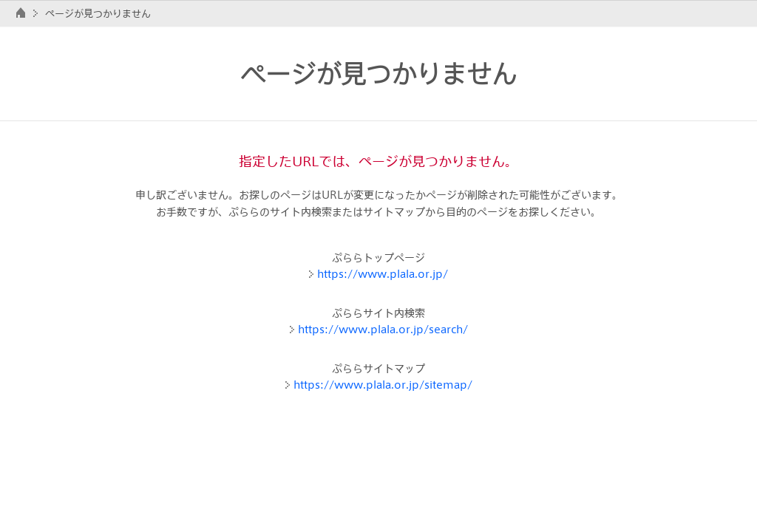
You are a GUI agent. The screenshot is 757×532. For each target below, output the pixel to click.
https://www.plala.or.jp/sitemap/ (383, 385)
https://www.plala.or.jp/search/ (383, 329)
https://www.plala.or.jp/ (383, 274)
